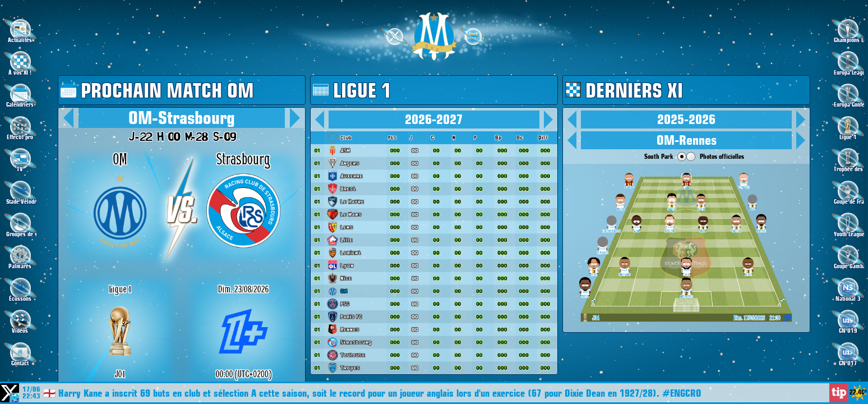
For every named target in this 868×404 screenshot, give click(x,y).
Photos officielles (722, 156)
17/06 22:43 (31, 393)
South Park (659, 156)
